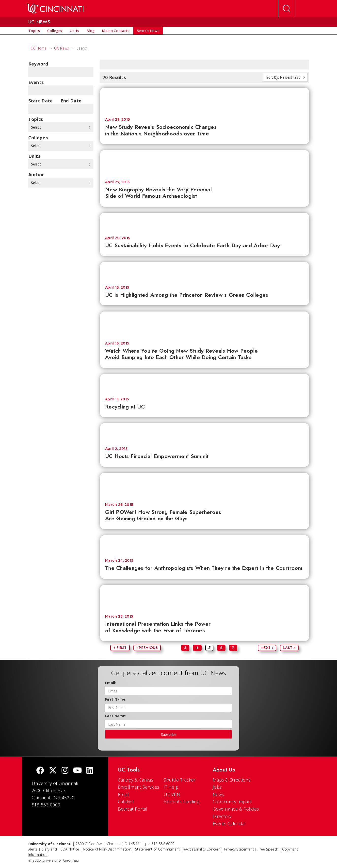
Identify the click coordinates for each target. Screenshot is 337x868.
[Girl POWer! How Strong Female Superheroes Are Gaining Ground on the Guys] (205, 485)
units (34, 156)
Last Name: (116, 716)
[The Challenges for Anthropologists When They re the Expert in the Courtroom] (205, 545)
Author (36, 175)
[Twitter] (53, 771)
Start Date (41, 101)
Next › (267, 648)
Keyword (38, 64)
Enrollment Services (139, 787)
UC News (62, 48)
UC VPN (172, 794)
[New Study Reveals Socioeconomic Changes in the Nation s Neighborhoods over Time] (205, 100)
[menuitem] (34, 31)
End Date (71, 101)
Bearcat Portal (133, 809)
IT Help (171, 787)
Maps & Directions (232, 780)
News (218, 794)
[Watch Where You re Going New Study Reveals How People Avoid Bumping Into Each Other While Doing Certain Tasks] (205, 324)
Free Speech (268, 849)
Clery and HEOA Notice (60, 849)
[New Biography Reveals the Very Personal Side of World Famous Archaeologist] (205, 163)
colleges (38, 138)
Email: (111, 683)
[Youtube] (77, 771)
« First (120, 648)
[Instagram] (65, 771)
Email (123, 794)
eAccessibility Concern (202, 849)
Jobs (217, 787)
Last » (289, 648)
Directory (222, 816)
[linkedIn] (90, 771)
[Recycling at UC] (205, 383)
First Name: (116, 699)
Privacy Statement (239, 849)
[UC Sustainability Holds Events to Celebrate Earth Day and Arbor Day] (205, 222)
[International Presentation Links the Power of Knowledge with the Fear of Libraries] (205, 597)
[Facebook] (40, 771)
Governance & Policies (236, 809)
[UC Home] (55, 9)
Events (36, 82)
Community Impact (232, 802)
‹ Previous (147, 648)
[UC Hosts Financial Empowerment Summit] (205, 433)
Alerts (33, 849)
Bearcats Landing (181, 802)
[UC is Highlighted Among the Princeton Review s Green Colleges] (205, 271)
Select (61, 127)
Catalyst (126, 802)
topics (36, 119)
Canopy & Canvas (136, 780)
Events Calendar (230, 823)
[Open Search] (287, 9)
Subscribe (169, 734)
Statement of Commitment (158, 849)
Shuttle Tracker (180, 780)
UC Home (39, 48)
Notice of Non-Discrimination (107, 849)
